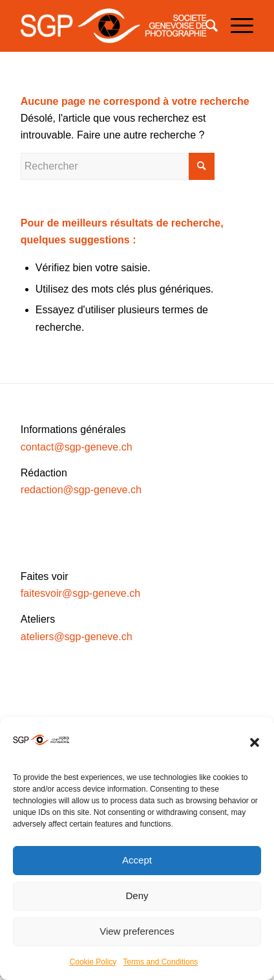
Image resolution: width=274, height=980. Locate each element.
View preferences (137, 931)
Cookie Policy (93, 962)
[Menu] (236, 26)
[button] (255, 742)
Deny (137, 896)
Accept (137, 860)
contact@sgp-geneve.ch (77, 447)
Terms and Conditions (160, 962)
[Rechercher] (205, 26)
